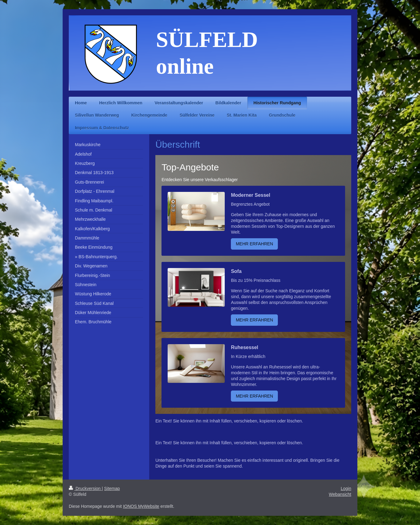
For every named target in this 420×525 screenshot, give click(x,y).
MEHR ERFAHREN (254, 244)
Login (346, 488)
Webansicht (340, 494)
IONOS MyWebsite (141, 506)
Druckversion (85, 488)
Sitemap (112, 488)
